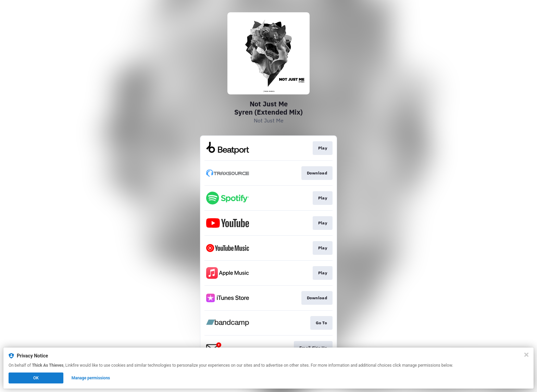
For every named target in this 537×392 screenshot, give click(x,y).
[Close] (526, 355)
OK (36, 378)
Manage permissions (91, 378)
